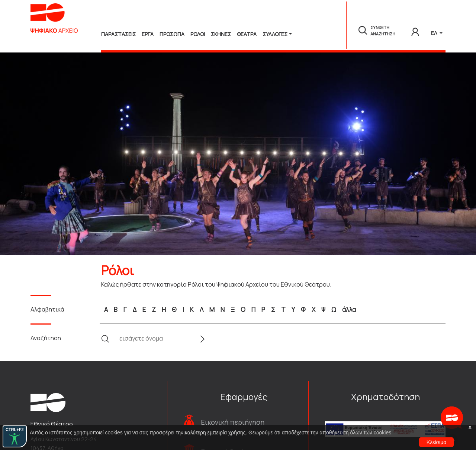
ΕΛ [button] (435, 33)
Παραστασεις (118, 34)
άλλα (349, 309)
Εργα (148, 34)
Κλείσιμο (436, 442)
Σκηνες (221, 34)
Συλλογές (275, 34)
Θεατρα (247, 34)
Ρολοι (198, 34)
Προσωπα (172, 34)
